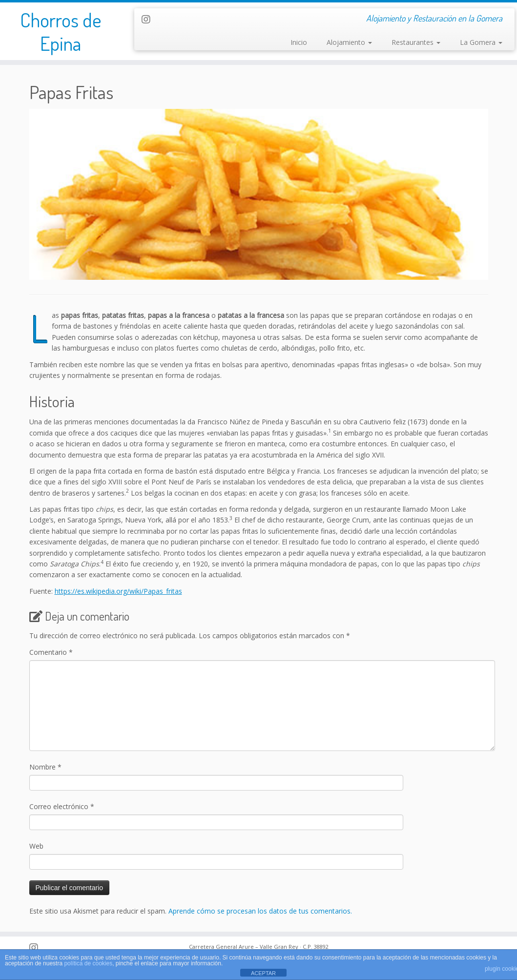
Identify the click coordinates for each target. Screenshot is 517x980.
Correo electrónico (62, 806)
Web (36, 846)
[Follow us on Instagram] (149, 19)
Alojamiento (349, 42)
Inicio (299, 42)
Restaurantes (416, 42)
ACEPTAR (263, 973)
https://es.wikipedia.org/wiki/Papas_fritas (118, 591)
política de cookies (88, 963)
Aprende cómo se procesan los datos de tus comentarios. (260, 911)
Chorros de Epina (61, 31)
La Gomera (481, 42)
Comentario (51, 652)
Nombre (45, 767)
